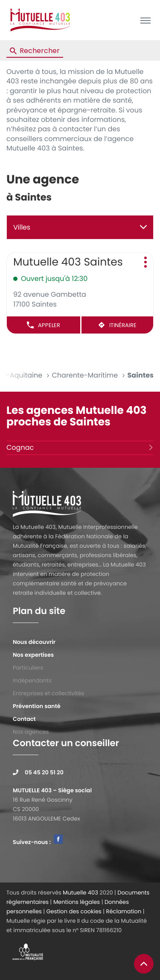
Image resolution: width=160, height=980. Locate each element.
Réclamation (124, 911)
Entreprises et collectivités (48, 693)
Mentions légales (77, 902)
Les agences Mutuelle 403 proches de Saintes (77, 416)
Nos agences (31, 732)
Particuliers (28, 668)
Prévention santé (37, 706)
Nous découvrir (34, 642)
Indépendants (32, 680)
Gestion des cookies (74, 911)
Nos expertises (33, 655)
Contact (24, 719)
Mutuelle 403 (80, 893)
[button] (145, 20)
